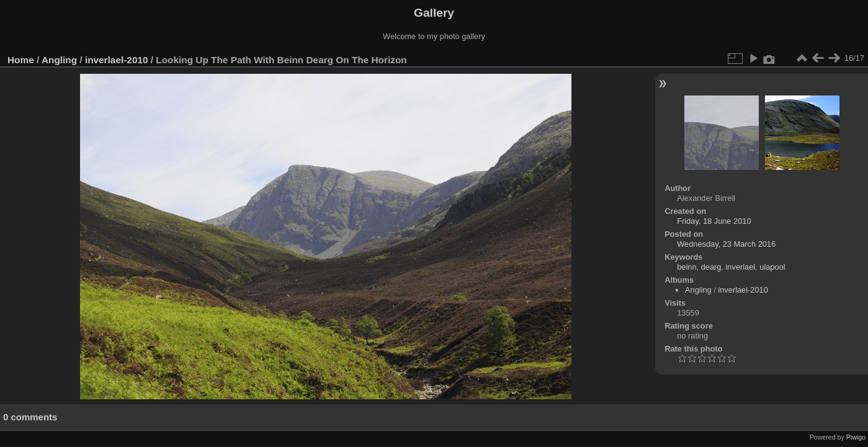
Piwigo (856, 437)
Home (21, 60)
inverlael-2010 (117, 60)
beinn (687, 267)
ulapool (772, 267)
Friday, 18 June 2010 (714, 221)
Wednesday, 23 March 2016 (726, 244)
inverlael (741, 267)
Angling (59, 60)
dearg (711, 267)
